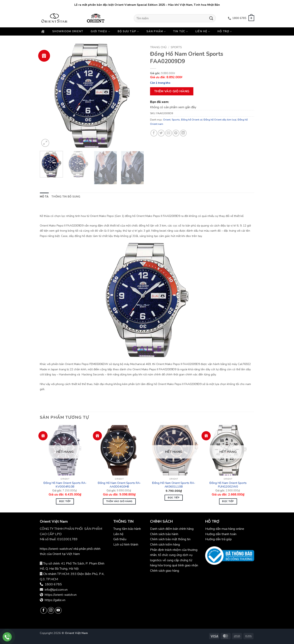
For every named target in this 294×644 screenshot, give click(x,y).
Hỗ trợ (225, 32)
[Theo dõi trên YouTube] (58, 610)
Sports (176, 47)
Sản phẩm (156, 32)
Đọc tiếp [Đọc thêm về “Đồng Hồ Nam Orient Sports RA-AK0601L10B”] (174, 498)
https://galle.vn (55, 600)
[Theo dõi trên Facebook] (44, 610)
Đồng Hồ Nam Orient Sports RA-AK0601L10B (174, 485)
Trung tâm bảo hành (127, 529)
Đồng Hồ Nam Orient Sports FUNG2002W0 (228, 485)
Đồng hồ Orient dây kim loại (220, 120)
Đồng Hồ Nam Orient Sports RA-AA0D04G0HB (119, 485)
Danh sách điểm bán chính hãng (172, 529)
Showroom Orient (68, 31)
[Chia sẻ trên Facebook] (154, 133)
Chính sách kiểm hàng (165, 545)
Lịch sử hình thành (126, 545)
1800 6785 (53, 584)
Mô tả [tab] (44, 197)
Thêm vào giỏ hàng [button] (119, 501)
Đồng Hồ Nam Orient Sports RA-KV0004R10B (65, 485)
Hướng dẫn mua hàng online (225, 529)
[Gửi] (211, 18)
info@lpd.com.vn (56, 590)
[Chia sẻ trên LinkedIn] (183, 133)
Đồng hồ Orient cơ (192, 120)
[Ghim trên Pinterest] (176, 133)
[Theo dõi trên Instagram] (51, 610)
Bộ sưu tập (128, 32)
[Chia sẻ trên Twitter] (161, 133)
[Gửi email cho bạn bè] (169, 133)
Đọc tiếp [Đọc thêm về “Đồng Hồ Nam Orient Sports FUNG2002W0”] (228, 501)
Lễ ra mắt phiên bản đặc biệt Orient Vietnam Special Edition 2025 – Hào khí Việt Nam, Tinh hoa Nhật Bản (147, 5)
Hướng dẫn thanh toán (221, 534)
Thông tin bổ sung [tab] (66, 197)
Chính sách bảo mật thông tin (170, 539)
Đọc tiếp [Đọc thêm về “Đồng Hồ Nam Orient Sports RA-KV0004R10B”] (65, 501)
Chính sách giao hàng (165, 571)
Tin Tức (181, 32)
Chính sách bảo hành (165, 534)
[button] (251, 18)
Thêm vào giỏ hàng (172, 91)
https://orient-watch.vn (61, 595)
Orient (167, 120)
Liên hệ (203, 32)
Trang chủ (158, 47)
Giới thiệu (100, 32)
